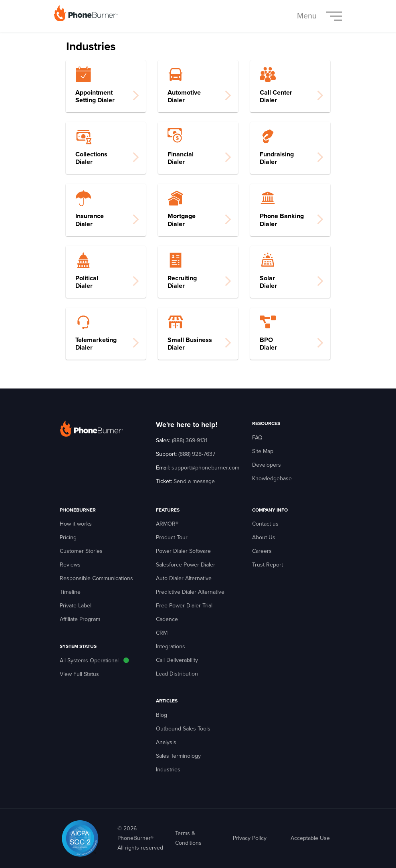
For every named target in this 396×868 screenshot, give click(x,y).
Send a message (194, 481)
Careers (262, 551)
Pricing (68, 537)
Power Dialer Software (183, 551)
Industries (168, 770)
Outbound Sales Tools (183, 729)
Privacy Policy (250, 838)
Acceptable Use (310, 838)
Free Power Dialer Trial (184, 606)
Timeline (70, 592)
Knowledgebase (272, 479)
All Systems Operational (89, 661)
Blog (162, 715)
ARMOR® (167, 524)
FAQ (257, 438)
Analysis (166, 742)
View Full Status (79, 674)
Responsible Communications (96, 578)
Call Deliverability (177, 660)
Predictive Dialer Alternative (190, 592)
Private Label (76, 606)
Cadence (167, 619)
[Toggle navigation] (320, 16)
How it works (76, 524)
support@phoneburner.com (205, 468)
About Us (264, 537)
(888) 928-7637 (197, 454)
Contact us (265, 524)
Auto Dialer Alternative (184, 578)
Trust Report (268, 565)
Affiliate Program (80, 619)
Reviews (70, 565)
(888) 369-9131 (190, 440)
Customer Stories (81, 551)
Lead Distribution (177, 674)
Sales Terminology (178, 756)
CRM (162, 633)
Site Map (263, 451)
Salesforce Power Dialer (186, 565)
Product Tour (172, 537)
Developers (267, 465)
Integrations (171, 646)
